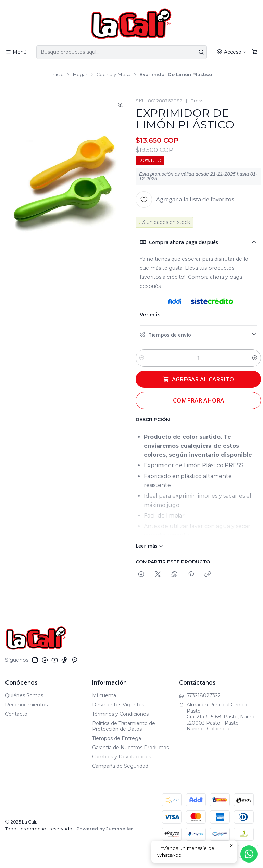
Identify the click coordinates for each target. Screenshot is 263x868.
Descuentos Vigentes (118, 705)
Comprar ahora (198, 400)
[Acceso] (232, 52)
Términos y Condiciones (120, 714)
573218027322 (200, 695)
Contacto (16, 714)
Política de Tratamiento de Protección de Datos (124, 726)
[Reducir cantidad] (142, 358)
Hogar (80, 75)
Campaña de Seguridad (120, 766)
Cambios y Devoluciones (122, 757)
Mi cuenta (104, 695)
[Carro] (255, 52)
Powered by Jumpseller (105, 829)
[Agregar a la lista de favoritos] (185, 200)
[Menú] (16, 52)
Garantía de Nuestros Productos (130, 748)
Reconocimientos (26, 705)
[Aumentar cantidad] (255, 358)
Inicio (57, 75)
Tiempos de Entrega (117, 738)
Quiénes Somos (24, 695)
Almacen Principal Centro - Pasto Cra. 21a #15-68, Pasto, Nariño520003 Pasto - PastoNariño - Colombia (217, 717)
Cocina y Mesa (113, 75)
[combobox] (122, 52)
